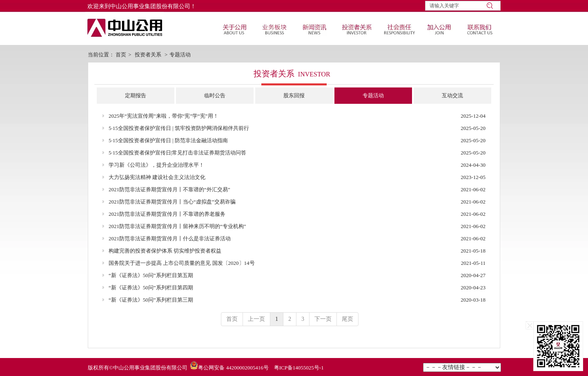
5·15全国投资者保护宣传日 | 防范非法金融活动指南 (168, 140)
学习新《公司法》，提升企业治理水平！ (156, 165)
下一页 (323, 319)
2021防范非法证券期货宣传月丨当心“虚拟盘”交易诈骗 (172, 202)
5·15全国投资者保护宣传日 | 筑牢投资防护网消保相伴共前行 (179, 128)
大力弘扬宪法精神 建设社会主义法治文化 (157, 177)
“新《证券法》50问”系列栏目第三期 (151, 300)
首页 (121, 55)
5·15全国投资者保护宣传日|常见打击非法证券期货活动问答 (177, 153)
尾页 (347, 319)
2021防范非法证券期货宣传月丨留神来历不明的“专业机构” (177, 226)
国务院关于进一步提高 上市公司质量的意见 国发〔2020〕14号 (182, 263)
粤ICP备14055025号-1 (299, 368)
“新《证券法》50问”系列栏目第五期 (151, 275)
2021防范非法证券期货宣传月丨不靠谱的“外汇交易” (169, 189)
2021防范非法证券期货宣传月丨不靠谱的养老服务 (167, 214)
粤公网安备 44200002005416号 (233, 368)
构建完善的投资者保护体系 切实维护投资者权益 (165, 251)
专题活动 (180, 55)
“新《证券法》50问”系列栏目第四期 (151, 288)
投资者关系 (148, 55)
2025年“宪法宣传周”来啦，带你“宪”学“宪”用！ (164, 116)
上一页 (256, 319)
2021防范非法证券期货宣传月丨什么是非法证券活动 (170, 238)
